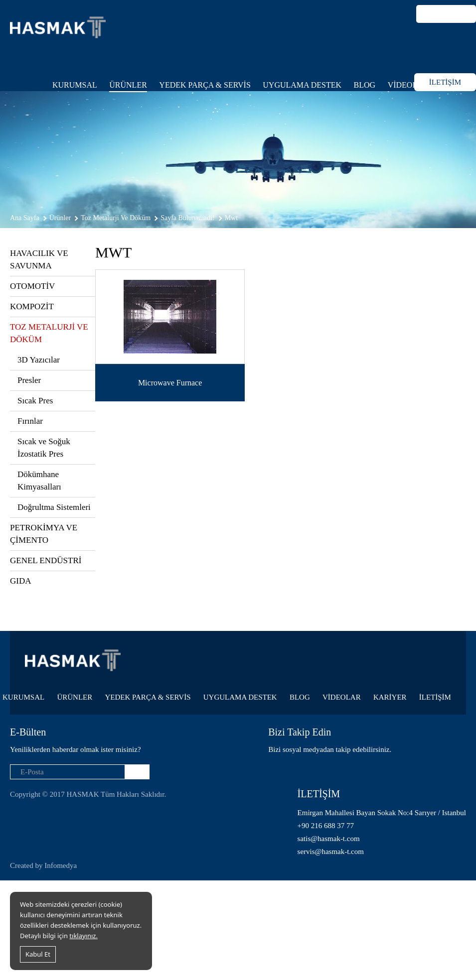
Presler (29, 380)
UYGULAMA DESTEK (302, 85)
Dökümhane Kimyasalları (39, 481)
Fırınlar (30, 421)
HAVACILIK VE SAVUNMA (39, 259)
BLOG (365, 85)
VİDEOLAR (408, 85)
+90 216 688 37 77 (326, 826)
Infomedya (61, 865)
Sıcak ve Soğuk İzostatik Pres (44, 448)
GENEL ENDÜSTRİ (46, 560)
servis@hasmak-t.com (331, 852)
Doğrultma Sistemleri (54, 507)
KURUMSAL (75, 85)
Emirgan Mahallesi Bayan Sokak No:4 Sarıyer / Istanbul (382, 813)
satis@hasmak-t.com (329, 839)
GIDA (21, 581)
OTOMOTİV (32, 286)
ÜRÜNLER (128, 85)
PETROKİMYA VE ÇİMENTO (44, 534)
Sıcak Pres (35, 401)
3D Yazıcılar (39, 360)
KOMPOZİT (32, 306)
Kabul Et (38, 954)
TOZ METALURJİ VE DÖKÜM (49, 333)
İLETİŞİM (445, 82)
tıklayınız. (83, 936)
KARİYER (390, 697)
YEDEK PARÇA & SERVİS (205, 85)
